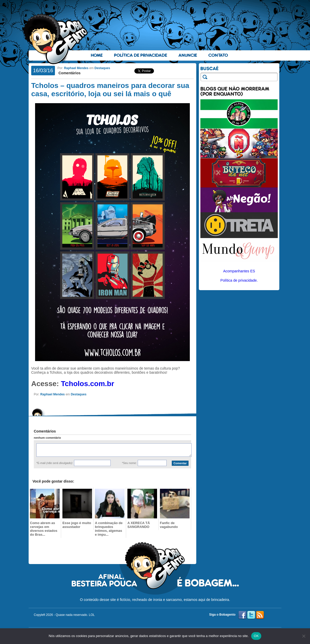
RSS (260, 615)
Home (97, 55)
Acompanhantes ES (239, 271)
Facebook (242, 615)
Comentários (69, 73)
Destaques (102, 68)
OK (256, 636)
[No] (304, 636)
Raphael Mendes (76, 68)
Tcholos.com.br (87, 384)
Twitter (251, 615)
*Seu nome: (129, 463)
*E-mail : (55, 463)
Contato (218, 55)
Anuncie (188, 55)
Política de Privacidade (141, 55)
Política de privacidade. (239, 280)
